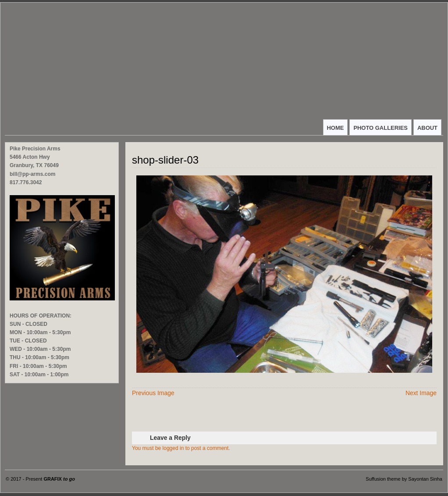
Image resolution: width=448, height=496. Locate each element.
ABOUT (427, 128)
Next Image (421, 393)
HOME (336, 128)
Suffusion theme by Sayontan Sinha (404, 479)
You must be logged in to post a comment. (181, 448)
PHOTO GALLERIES (380, 128)
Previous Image (153, 393)
